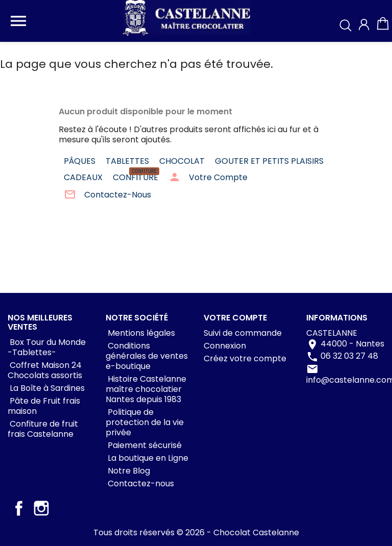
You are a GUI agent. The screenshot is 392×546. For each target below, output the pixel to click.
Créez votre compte (245, 358)
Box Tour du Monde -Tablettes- (47, 347)
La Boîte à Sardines (46, 388)
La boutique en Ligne (147, 458)
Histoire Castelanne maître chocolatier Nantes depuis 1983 (146, 389)
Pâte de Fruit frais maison (44, 406)
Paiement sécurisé (144, 445)
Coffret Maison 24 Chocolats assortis (45, 370)
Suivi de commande (243, 333)
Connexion (225, 346)
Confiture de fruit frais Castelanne (43, 429)
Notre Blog (128, 471)
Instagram (41, 508)
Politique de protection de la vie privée (145, 422)
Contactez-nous (140, 483)
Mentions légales (140, 333)
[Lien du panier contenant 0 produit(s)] (383, 28)
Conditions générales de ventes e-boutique (147, 356)
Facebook (19, 508)
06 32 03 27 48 (349, 356)
